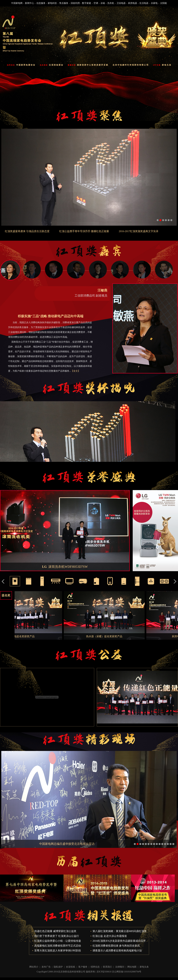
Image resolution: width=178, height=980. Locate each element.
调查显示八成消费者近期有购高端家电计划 (117, 951)
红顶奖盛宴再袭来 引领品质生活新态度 (27, 231)
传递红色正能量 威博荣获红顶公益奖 (55, 931)
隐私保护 (58, 967)
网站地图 (132, 967)
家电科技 (52, 3)
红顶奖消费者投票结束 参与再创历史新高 (116, 946)
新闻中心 (29, 3)
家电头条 (144, 967)
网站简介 (34, 967)
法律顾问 (120, 967)
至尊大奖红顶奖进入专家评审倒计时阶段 (58, 951)
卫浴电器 (121, 3)
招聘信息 (95, 967)
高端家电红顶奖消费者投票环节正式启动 (58, 946)
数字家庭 (87, 3)
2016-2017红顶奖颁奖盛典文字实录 (139, 231)
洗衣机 (111, 3)
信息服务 (41, 3)
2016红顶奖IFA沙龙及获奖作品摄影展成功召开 (119, 941)
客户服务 (83, 967)
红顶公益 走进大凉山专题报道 (110, 936)
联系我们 (107, 967)
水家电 (154, 3)
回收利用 (75, 3)
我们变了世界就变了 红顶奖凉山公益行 (57, 936)
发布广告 (46, 967)
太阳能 (163, 3)
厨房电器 (133, 3)
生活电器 (144, 3)
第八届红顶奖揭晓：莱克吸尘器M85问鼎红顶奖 (120, 931)
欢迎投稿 (71, 967)
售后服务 (64, 3)
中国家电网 (17, 3)
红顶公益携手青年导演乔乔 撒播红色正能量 (84, 231)
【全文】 (76, 371)
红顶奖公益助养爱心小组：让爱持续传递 (58, 941)
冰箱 (103, 3)
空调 (96, 3)
